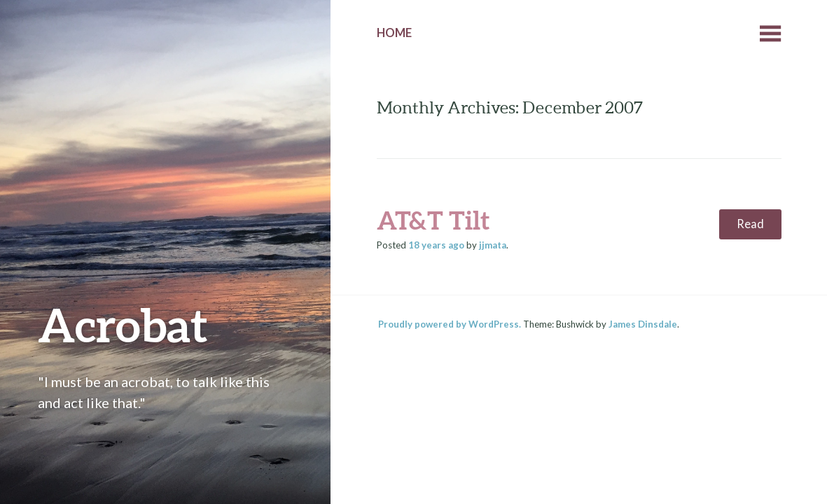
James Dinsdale (643, 324)
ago (436, 245)
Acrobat (123, 324)
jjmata (493, 245)
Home (394, 33)
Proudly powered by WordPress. (450, 324)
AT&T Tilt (433, 220)
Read (750, 224)
